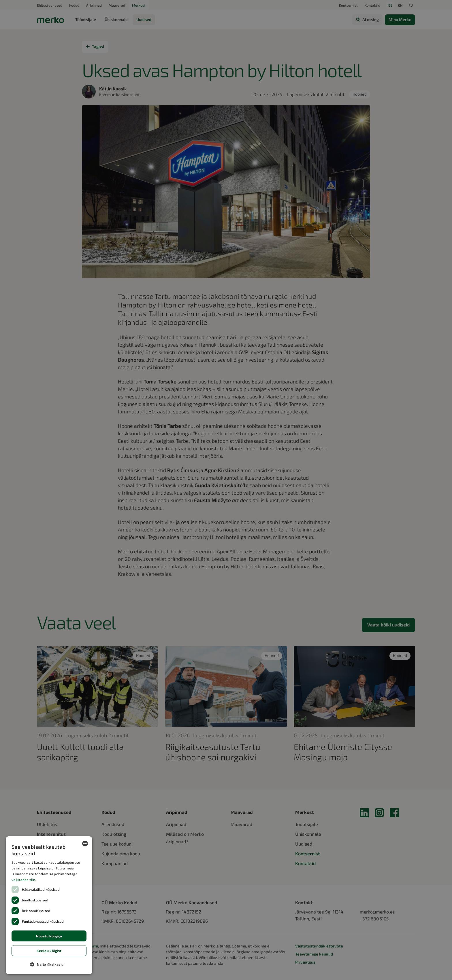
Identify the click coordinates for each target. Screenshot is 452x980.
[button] (49, 964)
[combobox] (85, 844)
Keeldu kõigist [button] (49, 951)
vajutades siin (23, 880)
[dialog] (49, 905)
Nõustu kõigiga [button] (49, 936)
